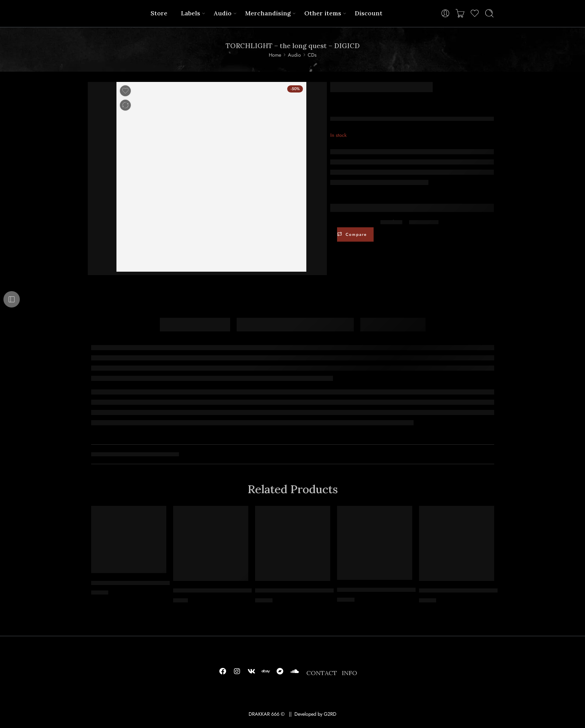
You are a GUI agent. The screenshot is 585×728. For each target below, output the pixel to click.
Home (275, 55)
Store (159, 13)
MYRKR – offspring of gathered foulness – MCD (234, 591)
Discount (369, 13)
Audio (223, 13)
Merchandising (268, 13)
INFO (350, 673)
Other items (323, 13)
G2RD (330, 714)
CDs (312, 55)
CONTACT (322, 673)
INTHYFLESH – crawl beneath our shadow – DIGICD (486, 591)
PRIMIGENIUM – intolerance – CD (381, 590)
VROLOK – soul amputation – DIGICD (140, 583)
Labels (191, 13)
